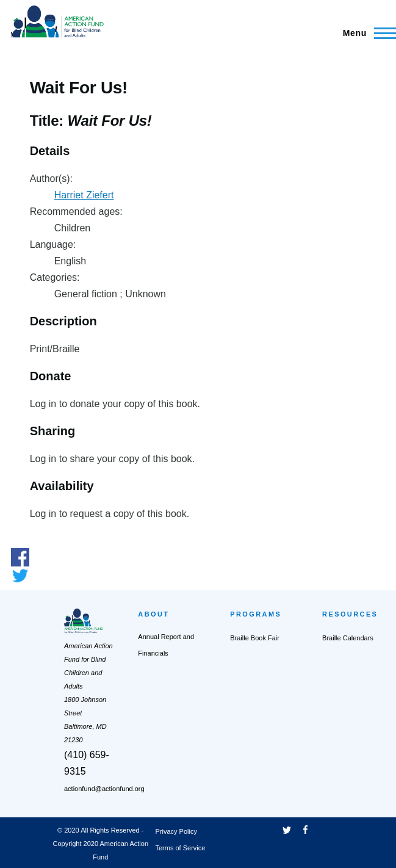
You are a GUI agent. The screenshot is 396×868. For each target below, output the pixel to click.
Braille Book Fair (255, 638)
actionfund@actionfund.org (104, 789)
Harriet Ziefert (84, 195)
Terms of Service (181, 848)
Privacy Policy (176, 831)
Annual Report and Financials (166, 645)
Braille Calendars (348, 638)
